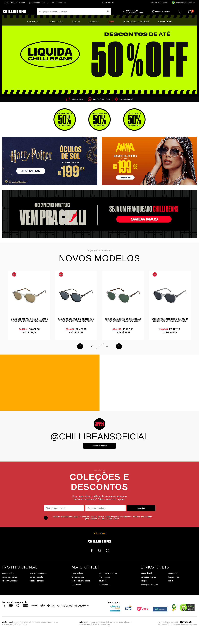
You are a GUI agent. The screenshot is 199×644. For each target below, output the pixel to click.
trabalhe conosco (37, 581)
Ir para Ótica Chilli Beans (15, 3)
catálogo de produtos (149, 585)
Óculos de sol (34, 22)
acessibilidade (39, 3)
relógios (144, 581)
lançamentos (174, 577)
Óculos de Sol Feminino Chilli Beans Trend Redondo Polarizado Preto (76, 320)
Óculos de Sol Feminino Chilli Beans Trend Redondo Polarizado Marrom (29, 320)
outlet (171, 581)
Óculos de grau (56, 22)
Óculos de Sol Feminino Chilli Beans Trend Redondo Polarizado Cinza (170, 320)
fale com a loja (78, 577)
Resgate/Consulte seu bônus (137, 22)
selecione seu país (182, 3)
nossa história (8, 573)
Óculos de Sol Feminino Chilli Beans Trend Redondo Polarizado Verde (123, 320)
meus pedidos (77, 573)
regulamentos (105, 585)
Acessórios (94, 22)
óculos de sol (146, 573)
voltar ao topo (100, 533)
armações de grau (148, 577)
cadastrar (141, 508)
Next (119, 346)
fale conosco (104, 577)
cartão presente (36, 577)
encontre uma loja (10, 581)
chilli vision (76, 585)
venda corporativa (10, 577)
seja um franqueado (159, 3)
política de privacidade (81, 581)
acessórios (173, 573)
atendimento (58, 3)
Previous (80, 346)
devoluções (104, 581)
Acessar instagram (99, 446)
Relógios (76, 22)
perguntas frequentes (108, 573)
